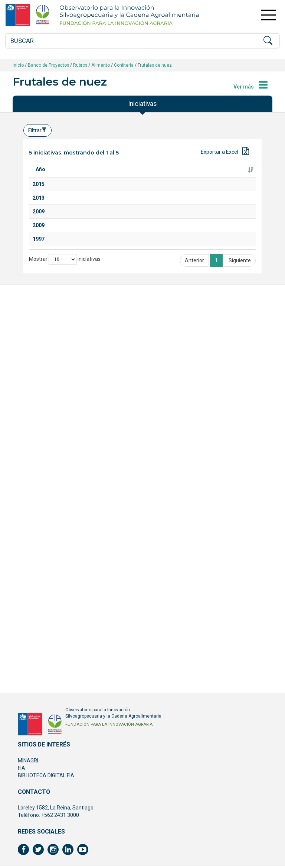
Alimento (101, 65)
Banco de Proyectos (48, 65)
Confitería (124, 65)
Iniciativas (142, 104)
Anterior (194, 661)
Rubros (80, 65)
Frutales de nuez (155, 65)
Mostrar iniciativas (65, 659)
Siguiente (240, 661)
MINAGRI (28, 763)
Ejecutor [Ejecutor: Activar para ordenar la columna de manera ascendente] (164, 177)
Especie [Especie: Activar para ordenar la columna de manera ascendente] (125, 177)
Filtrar (37, 130)
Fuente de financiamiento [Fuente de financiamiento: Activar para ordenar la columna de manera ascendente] (226, 173)
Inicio (18, 65)
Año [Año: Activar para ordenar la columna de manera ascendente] (40, 177)
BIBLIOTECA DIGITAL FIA (46, 778)
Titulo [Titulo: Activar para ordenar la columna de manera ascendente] (71, 177)
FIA (22, 770)
